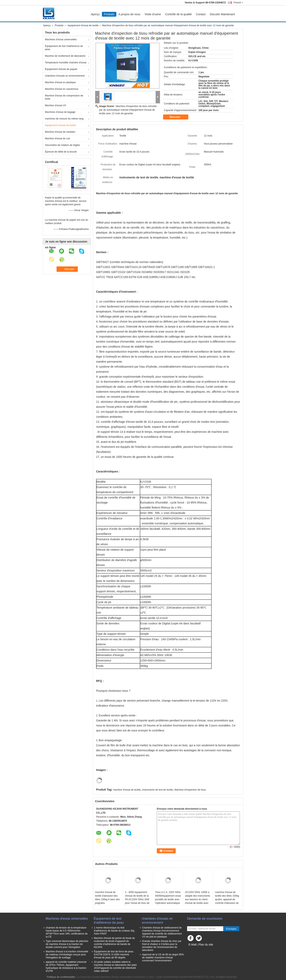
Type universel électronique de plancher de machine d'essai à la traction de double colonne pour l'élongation (67, 944)
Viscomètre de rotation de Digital (62, 145)
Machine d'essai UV (56, 105)
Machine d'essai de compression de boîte (64, 97)
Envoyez (231, 929)
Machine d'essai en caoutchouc (62, 89)
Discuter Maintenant (222, 14)
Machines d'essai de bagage (60, 112)
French (238, 3)
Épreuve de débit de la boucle (61, 152)
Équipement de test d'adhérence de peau (64, 48)
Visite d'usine (153, 14)
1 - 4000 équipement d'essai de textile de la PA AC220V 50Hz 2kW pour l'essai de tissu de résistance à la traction (137, 899)
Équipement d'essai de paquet (61, 69)
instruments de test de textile (158, 790)
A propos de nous (129, 14)
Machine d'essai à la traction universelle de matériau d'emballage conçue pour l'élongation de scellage (67, 955)
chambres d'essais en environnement (65, 76)
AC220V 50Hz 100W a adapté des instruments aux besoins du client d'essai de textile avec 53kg (198, 899)
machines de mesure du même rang (64, 119)
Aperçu (95, 14)
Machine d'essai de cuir (57, 139)
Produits (109, 14)
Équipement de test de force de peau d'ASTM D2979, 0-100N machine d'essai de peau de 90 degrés (114, 955)
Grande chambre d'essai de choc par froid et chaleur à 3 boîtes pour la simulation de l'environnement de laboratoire (162, 946)
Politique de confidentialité (61, 977)
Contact (201, 14)
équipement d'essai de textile (83, 25)
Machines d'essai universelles (61, 39)
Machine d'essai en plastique (60, 82)
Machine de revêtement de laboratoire (65, 56)
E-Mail (193, 945)
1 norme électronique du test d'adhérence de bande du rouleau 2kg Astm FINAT (114, 931)
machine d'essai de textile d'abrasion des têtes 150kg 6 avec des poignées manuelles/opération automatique (107, 901)
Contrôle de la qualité (178, 14)
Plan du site (206, 945)
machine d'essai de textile (127, 790)
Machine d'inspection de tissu (190, 790)
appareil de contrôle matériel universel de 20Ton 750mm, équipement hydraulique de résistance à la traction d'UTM (66, 966)
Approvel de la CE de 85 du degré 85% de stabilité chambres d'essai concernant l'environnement (163, 958)
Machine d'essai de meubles (60, 132)
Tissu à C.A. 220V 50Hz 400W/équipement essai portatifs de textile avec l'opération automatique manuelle (168, 899)
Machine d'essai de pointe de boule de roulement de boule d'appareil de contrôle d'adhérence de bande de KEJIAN (114, 943)
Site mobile (194, 950)
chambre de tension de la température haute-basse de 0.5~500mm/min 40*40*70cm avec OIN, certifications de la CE (67, 932)
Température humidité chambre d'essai (66, 63)
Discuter (178, 117)
